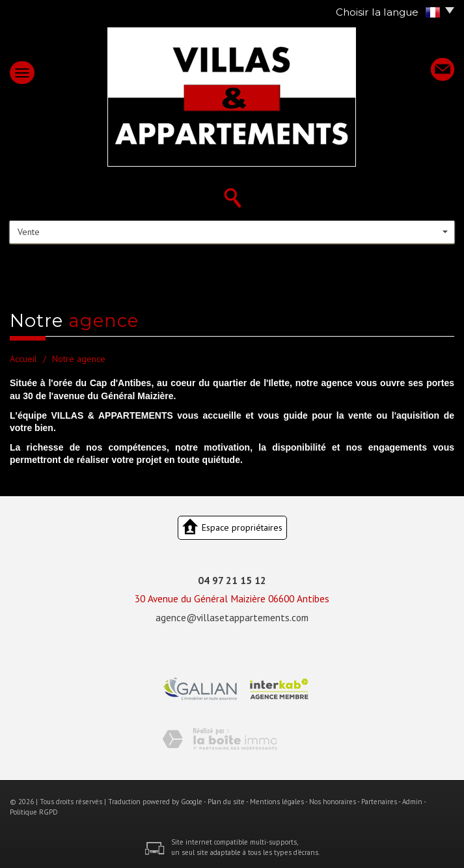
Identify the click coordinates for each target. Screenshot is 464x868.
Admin (412, 802)
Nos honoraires (333, 802)
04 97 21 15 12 (232, 580)
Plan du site (226, 802)
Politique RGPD (34, 812)
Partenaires (379, 802)
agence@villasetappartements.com (232, 617)
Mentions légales (277, 802)
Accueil (23, 359)
